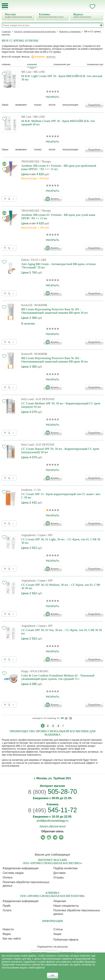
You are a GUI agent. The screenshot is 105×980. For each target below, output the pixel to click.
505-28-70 (53, 792)
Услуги (7, 910)
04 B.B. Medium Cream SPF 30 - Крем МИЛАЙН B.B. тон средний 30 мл (58, 123)
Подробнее (94, 105)
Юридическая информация (21, 868)
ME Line (26, 72)
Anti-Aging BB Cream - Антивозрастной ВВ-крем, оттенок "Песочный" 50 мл (58, 266)
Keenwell (27, 305)
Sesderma (27, 490)
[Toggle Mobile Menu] (5, 6)
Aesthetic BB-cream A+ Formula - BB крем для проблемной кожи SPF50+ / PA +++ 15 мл (59, 167)
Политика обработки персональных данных (26, 884)
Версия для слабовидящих (52, 855)
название (32, 64)
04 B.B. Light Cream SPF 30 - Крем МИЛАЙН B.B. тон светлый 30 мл (62, 78)
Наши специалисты (66, 906)
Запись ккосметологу (78, 7)
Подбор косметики (66, 868)
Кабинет (85, 7)
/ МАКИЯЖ (40, 305)
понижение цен (95, 64)
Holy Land (27, 399)
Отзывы (59, 877)
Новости (8, 929)
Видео (7, 934)
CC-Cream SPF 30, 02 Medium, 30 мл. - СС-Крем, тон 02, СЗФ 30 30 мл (61, 586)
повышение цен (62, 64)
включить (51, 57)
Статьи (58, 929)
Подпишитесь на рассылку (52, 947)
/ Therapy (45, 161)
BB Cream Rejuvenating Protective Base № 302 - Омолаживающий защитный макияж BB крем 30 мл (55, 360)
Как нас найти (12, 939)
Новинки (6, 64)
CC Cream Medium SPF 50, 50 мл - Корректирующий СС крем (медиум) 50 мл (61, 405)
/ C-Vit (37, 490)
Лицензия (60, 901)
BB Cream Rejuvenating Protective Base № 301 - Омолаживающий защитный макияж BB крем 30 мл (55, 311)
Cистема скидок (13, 873)
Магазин (19, 15)
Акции (57, 934)
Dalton (25, 260)
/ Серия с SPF (44, 535)
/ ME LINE (39, 72)
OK (53, 975)
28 (66, 718)
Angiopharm (28, 535)
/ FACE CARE (38, 260)
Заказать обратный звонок (52, 826)
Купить (55, 199)
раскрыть (52, 97)
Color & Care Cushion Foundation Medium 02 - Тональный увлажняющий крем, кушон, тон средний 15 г (58, 677)
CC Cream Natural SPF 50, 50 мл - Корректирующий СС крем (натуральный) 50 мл (60, 451)
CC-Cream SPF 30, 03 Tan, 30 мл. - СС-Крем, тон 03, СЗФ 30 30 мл (62, 632)
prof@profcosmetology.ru (52, 821)
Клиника (53, 15)
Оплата (8, 877)
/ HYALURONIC (39, 671)
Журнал (87, 15)
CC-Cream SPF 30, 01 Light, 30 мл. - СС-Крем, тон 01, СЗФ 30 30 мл (61, 541)
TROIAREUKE (30, 161)
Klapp (25, 671)
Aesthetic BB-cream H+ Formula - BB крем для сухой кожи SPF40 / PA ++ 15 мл (58, 217)
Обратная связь (52, 831)
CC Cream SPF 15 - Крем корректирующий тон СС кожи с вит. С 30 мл (61, 496)
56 (71, 718)
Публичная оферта (66, 940)
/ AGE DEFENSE (44, 399)
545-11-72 (53, 810)
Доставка (60, 873)
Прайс (7, 906)
